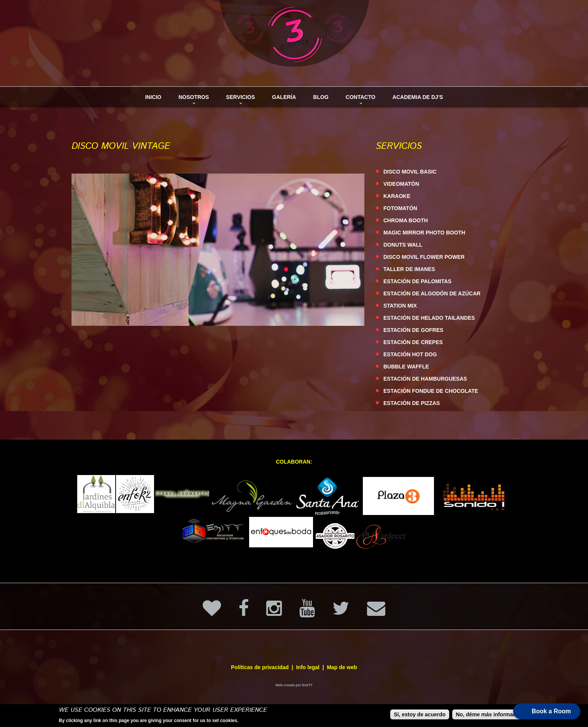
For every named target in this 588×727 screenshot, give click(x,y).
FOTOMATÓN (400, 208)
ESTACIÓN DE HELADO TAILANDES (429, 318)
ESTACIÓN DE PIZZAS (412, 403)
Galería (284, 97)
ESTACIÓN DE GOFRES (413, 330)
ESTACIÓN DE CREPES (413, 342)
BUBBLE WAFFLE (406, 367)
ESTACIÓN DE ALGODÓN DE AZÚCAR (432, 293)
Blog (321, 97)
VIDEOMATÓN (401, 184)
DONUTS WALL (403, 245)
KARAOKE (397, 196)
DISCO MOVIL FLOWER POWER (424, 257)
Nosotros (191, 101)
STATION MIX (400, 306)
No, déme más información (490, 715)
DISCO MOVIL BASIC (410, 172)
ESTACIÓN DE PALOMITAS (417, 281)
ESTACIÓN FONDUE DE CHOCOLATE (431, 391)
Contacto (358, 101)
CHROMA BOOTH (406, 220)
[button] (547, 711)
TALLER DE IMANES (409, 269)
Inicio (153, 97)
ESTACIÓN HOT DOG (410, 354)
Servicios (238, 101)
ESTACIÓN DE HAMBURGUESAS (425, 379)
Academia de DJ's (418, 97)
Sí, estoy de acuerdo (420, 715)
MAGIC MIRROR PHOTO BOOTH (424, 233)
